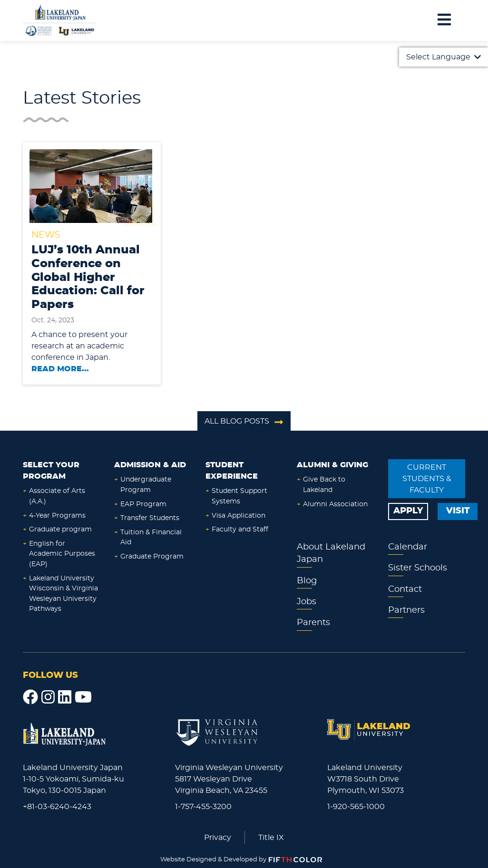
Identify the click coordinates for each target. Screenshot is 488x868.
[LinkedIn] (65, 697)
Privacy (218, 838)
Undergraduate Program (146, 485)
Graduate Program (152, 556)
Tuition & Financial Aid (151, 537)
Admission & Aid (150, 465)
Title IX (271, 838)
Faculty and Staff (240, 529)
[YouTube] (83, 697)
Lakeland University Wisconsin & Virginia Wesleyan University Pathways (63, 594)
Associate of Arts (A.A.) (57, 496)
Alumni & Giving (332, 465)
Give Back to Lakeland (324, 485)
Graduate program (60, 529)
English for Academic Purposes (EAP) (62, 554)
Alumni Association (335, 504)
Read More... (60, 369)
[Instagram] (48, 697)
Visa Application (239, 516)
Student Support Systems (239, 496)
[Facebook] (30, 697)
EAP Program (143, 504)
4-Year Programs (57, 516)
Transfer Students (150, 518)
